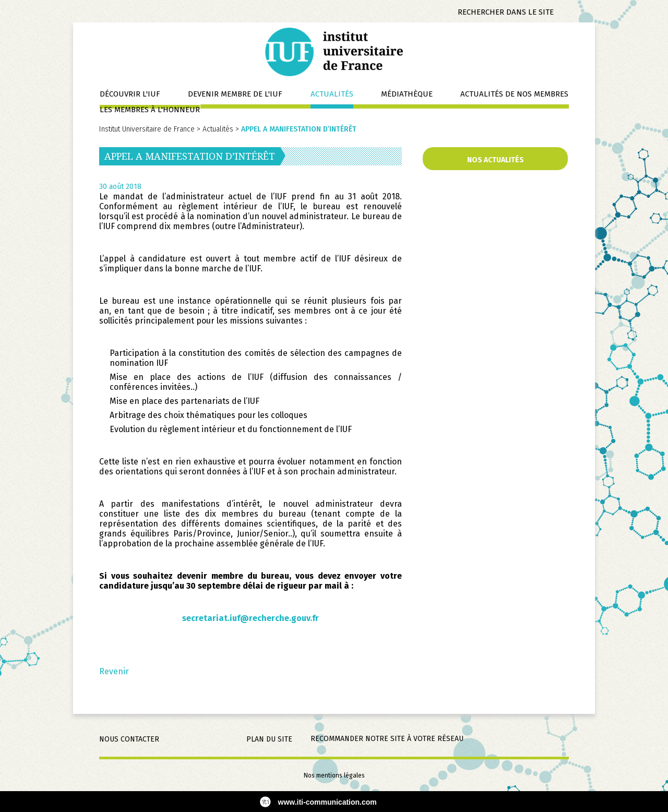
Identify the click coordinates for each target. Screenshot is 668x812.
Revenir (114, 671)
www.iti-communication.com (327, 802)
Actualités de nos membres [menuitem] (514, 94)
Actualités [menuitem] (332, 94)
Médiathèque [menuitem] (407, 94)
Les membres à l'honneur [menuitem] (150, 110)
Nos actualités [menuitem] (496, 160)
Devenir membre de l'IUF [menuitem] (235, 94)
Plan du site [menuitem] (269, 739)
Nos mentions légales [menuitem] (334, 775)
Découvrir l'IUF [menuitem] (130, 94)
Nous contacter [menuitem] (129, 739)
